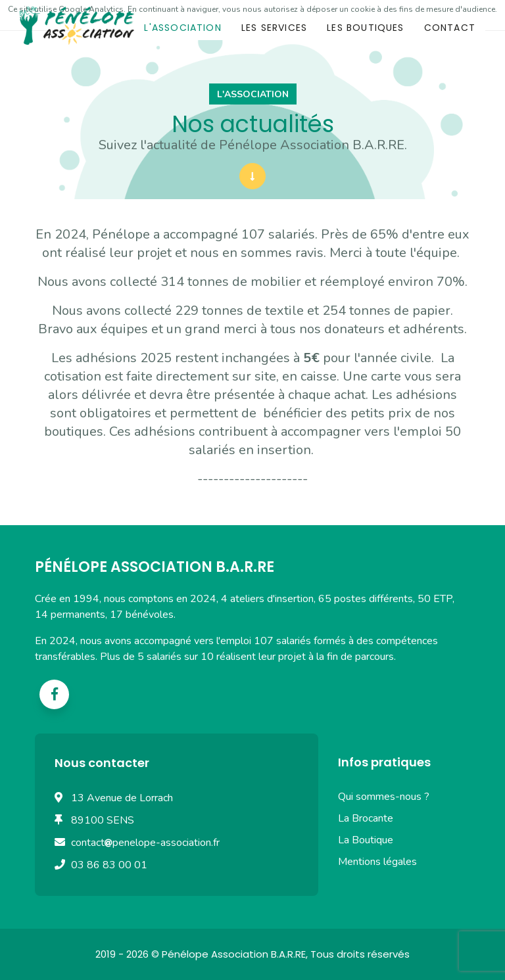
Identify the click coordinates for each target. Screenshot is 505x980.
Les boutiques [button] (365, 28)
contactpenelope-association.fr (145, 843)
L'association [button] (182, 28)
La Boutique (366, 840)
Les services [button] (274, 28)
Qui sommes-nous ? (384, 797)
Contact (450, 28)
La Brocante (366, 818)
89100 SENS (103, 820)
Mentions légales (377, 862)
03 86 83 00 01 (109, 865)
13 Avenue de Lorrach (122, 798)
